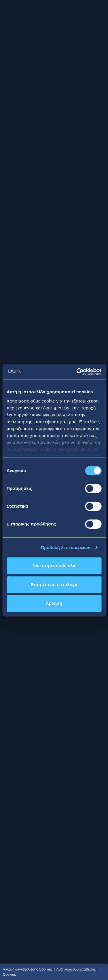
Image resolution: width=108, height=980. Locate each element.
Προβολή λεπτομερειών (66, 547)
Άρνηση (54, 603)
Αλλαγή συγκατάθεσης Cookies (27, 969)
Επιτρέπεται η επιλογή (54, 585)
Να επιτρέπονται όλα (54, 566)
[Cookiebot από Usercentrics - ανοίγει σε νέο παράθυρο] (77, 372)
